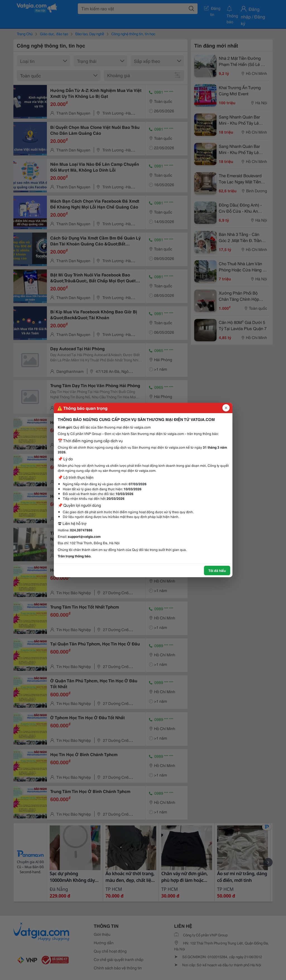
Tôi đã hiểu (217, 570)
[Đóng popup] (226, 408)
